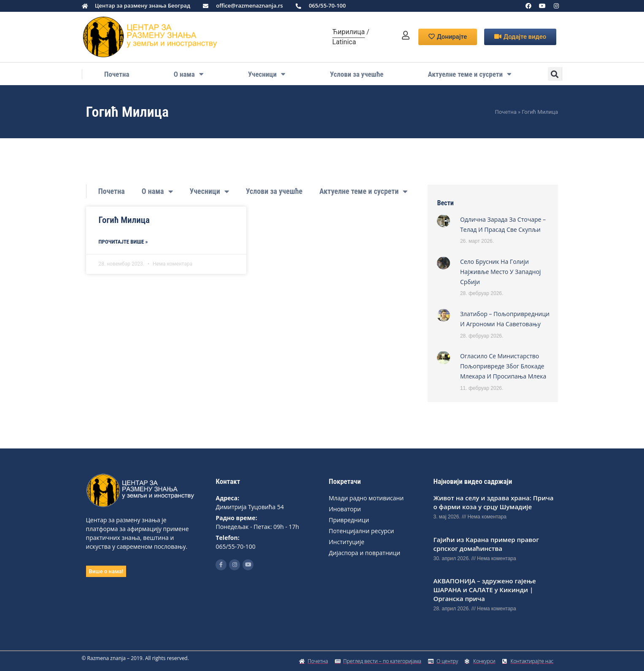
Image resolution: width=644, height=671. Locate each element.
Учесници (267, 74)
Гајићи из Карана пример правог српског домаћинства (486, 544)
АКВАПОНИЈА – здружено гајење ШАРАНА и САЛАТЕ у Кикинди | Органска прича (484, 590)
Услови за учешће (357, 74)
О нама (189, 74)
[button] (555, 74)
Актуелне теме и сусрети (470, 74)
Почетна (117, 74)
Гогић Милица (124, 220)
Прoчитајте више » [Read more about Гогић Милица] (123, 242)
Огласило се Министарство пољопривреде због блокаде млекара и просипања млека (503, 366)
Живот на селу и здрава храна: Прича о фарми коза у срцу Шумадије (493, 502)
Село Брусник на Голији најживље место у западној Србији (500, 272)
